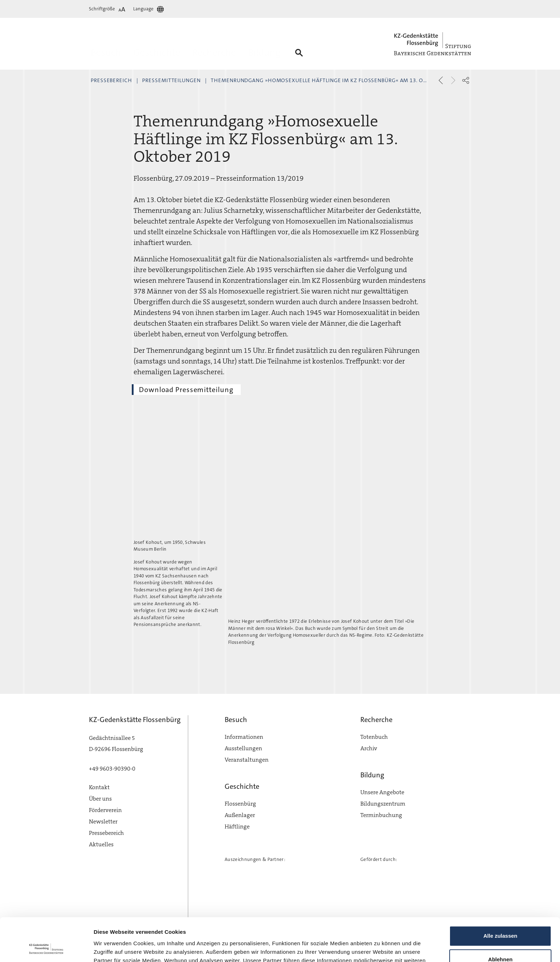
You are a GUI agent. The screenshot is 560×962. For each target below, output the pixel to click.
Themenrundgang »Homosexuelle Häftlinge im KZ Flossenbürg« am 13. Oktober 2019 (334, 80)
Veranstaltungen (247, 760)
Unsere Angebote (382, 792)
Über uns (100, 799)
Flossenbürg (240, 804)
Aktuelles (101, 844)
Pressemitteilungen (171, 80)
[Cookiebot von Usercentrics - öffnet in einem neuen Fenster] (46, 948)
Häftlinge (237, 826)
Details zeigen (112, 948)
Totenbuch (374, 737)
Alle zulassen (500, 895)
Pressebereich (111, 80)
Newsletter (103, 821)
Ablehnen (500, 919)
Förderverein (105, 810)
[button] (466, 80)
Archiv (369, 748)
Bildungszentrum (383, 804)
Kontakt (99, 787)
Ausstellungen (243, 748)
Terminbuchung (381, 815)
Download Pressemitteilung (186, 390)
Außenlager (240, 815)
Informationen (244, 737)
